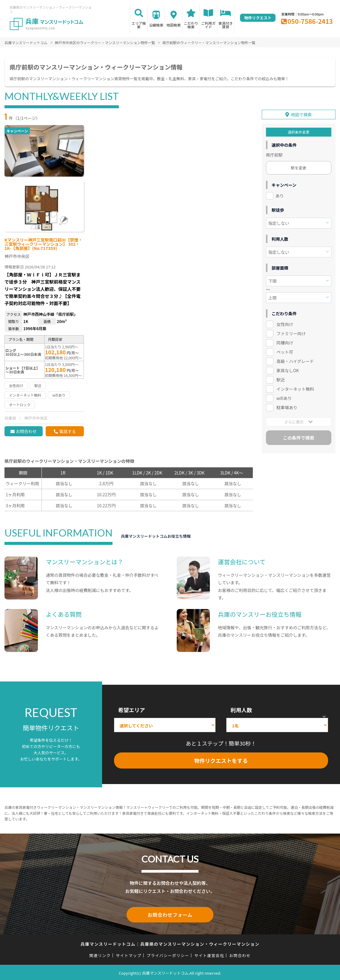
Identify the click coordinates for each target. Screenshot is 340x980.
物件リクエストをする (221, 760)
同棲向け (285, 341)
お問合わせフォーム (170, 914)
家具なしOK (288, 369)
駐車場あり (287, 406)
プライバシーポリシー (168, 954)
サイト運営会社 (209, 954)
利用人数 (241, 710)
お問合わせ (26, 431)
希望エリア (132, 710)
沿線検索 (156, 25)
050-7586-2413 (310, 21)
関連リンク (100, 954)
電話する (67, 431)
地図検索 (173, 25)
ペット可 (285, 350)
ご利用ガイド (208, 25)
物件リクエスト (258, 18)
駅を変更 (299, 166)
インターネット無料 (295, 387)
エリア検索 (139, 25)
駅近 (281, 378)
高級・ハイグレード (295, 360)
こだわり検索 (191, 25)
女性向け (285, 323)
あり (280, 194)
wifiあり (284, 397)
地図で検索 (301, 113)
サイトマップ (129, 954)
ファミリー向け (291, 332)
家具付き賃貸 (226, 25)
